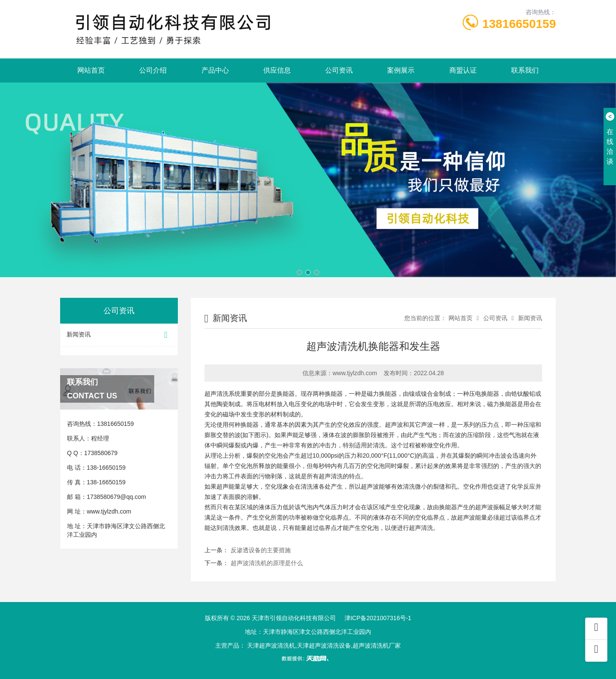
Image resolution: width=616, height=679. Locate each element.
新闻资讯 (119, 335)
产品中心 (215, 70)
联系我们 (525, 70)
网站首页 (91, 70)
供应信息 (277, 70)
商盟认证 (463, 70)
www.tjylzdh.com (109, 511)
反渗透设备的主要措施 (261, 550)
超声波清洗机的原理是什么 (267, 563)
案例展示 (401, 70)
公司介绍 (153, 70)
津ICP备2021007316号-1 (378, 618)
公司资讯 (339, 70)
